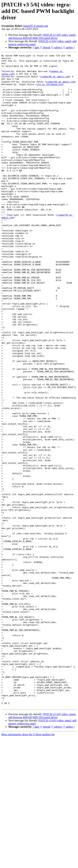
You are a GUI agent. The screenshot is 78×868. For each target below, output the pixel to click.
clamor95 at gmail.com (35, 26)
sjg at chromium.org (50, 91)
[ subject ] (58, 47)
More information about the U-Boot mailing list (28, 865)
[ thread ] (47, 47)
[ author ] (69, 47)
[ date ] (37, 47)
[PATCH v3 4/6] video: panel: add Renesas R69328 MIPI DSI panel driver (42, 36)
